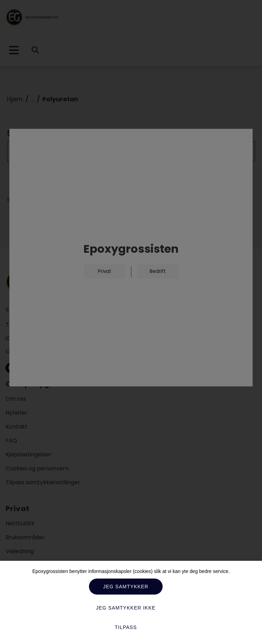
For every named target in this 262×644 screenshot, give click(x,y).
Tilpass (126, 627)
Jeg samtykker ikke (126, 608)
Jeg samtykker (126, 587)
